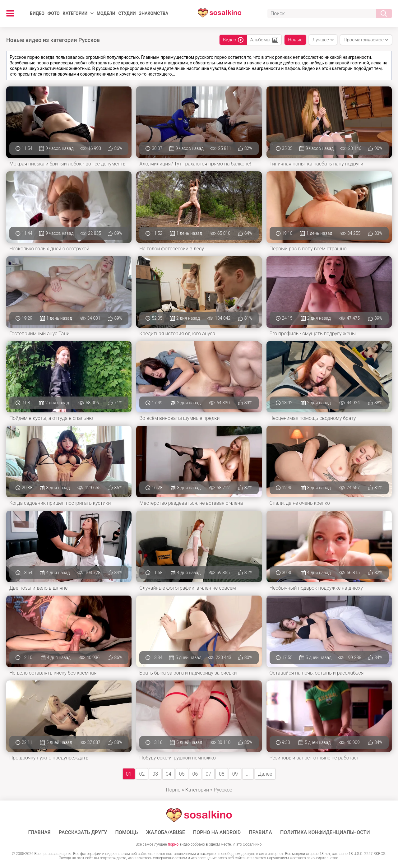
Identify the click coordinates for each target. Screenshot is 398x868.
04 (169, 774)
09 (235, 774)
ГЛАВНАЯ (39, 833)
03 (155, 774)
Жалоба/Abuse (166, 833)
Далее (265, 774)
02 (142, 774)
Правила (260, 833)
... (248, 774)
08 (222, 774)
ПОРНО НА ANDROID (217, 833)
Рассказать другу (83, 833)
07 (208, 774)
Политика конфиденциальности (325, 833)
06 (195, 774)
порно (173, 844)
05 (182, 774)
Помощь (126, 833)
